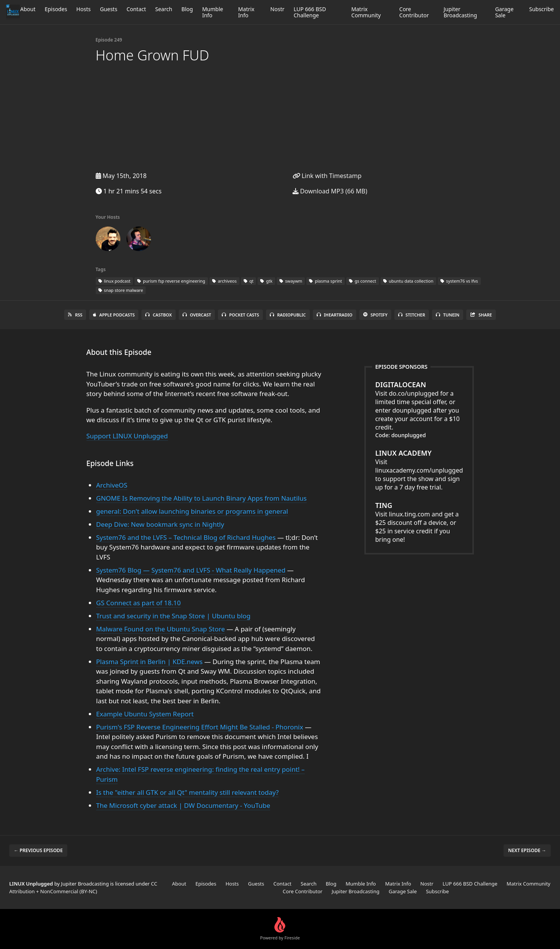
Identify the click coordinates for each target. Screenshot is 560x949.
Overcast (197, 315)
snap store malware (121, 290)
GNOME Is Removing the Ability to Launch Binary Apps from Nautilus (201, 498)
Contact (136, 9)
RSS (75, 315)
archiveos (224, 281)
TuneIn (448, 315)
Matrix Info (246, 12)
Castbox (158, 315)
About (28, 9)
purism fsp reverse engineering (171, 281)
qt (249, 281)
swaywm (291, 281)
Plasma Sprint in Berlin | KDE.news (149, 662)
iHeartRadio (335, 315)
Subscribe (542, 9)
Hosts (84, 9)
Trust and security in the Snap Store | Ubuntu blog (173, 616)
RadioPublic (288, 315)
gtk (266, 281)
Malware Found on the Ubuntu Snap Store (160, 629)
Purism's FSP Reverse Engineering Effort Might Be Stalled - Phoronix (200, 727)
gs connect (363, 281)
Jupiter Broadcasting (460, 12)
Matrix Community (366, 12)
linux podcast (115, 281)
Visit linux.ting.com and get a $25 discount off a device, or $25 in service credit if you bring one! (419, 522)
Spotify (375, 315)
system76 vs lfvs (459, 281)
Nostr (277, 9)
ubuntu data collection (408, 281)
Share (481, 315)
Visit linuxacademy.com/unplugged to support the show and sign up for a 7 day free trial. (419, 470)
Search (164, 9)
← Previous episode (38, 850)
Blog (187, 9)
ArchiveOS (112, 485)
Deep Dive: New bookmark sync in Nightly (160, 524)
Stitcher (412, 315)
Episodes (56, 9)
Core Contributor (414, 12)
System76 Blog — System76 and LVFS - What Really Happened (191, 570)
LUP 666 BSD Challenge (310, 12)
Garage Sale (504, 12)
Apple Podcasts (114, 315)
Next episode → (527, 850)
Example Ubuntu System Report (145, 714)
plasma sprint (325, 281)
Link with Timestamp (327, 176)
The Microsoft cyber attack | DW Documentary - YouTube (183, 805)
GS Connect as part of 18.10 (138, 603)
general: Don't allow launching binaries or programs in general (192, 511)
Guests (109, 9)
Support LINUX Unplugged (127, 436)
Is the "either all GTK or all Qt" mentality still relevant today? (187, 792)
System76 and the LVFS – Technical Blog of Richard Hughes (186, 537)
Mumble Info (213, 12)
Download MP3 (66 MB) (330, 191)
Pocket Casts (240, 315)
